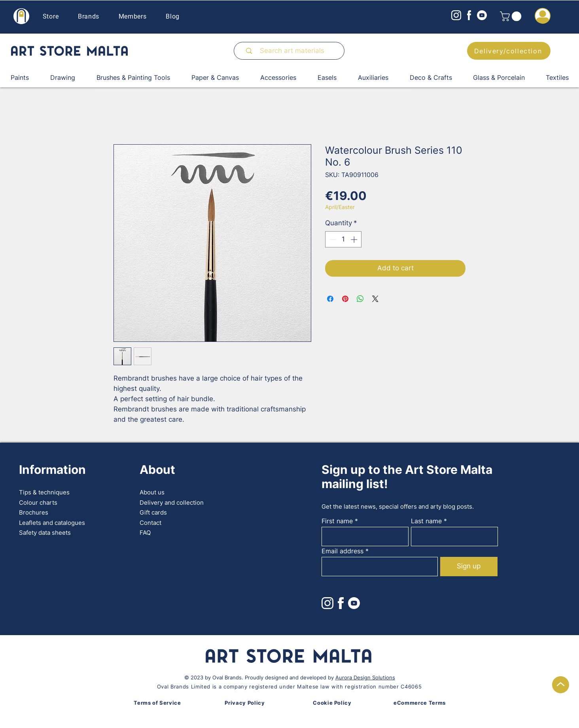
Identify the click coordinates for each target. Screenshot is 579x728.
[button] (512, 16)
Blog (173, 16)
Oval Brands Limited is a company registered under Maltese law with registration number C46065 (289, 687)
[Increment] (355, 240)
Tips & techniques (44, 492)
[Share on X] (375, 299)
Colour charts (38, 503)
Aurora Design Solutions (365, 677)
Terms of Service (157, 703)
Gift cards (153, 512)
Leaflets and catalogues (52, 523)
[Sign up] (469, 567)
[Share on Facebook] (330, 299)
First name (337, 521)
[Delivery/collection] (509, 51)
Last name (426, 521)
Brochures (34, 512)
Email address (342, 551)
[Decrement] (332, 240)
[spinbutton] (343, 240)
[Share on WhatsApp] (360, 299)
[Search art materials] (292, 51)
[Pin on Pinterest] (345, 299)
